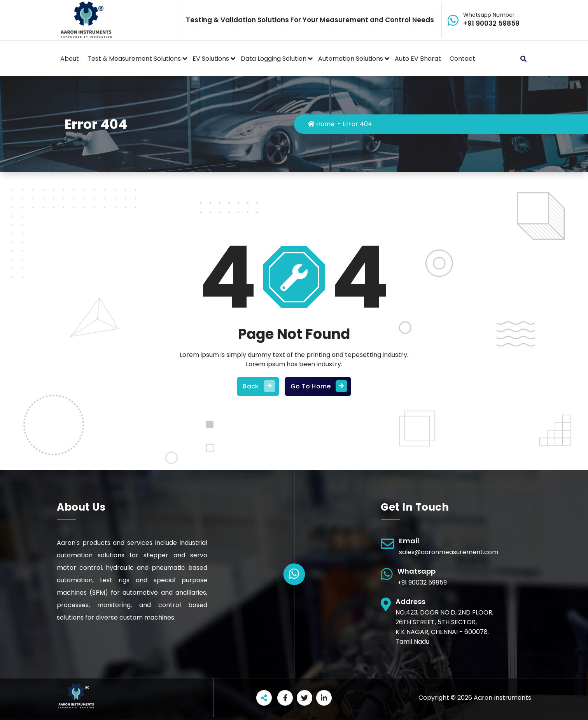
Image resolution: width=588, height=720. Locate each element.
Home (321, 124)
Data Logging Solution (274, 59)
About (70, 59)
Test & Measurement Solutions (134, 59)
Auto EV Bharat (418, 59)
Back (258, 386)
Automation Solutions (351, 59)
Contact (462, 59)
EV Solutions (211, 59)
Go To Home (318, 386)
